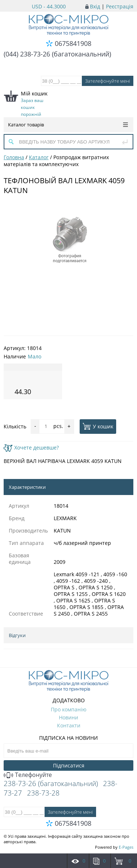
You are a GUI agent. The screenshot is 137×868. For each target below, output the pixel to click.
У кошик (98, 426)
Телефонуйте (28, 775)
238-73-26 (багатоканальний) (51, 783)
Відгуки (17, 635)
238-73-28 (43, 793)
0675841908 (73, 43)
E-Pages (126, 847)
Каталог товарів (68, 125)
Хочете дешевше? (31, 447)
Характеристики (27, 487)
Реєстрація (120, 6)
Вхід (95, 6)
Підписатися (69, 765)
